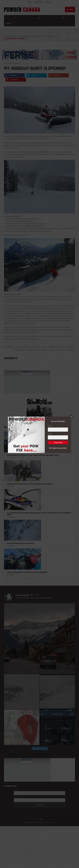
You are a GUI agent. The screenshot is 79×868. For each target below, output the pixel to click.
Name (50, 460)
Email (50, 468)
